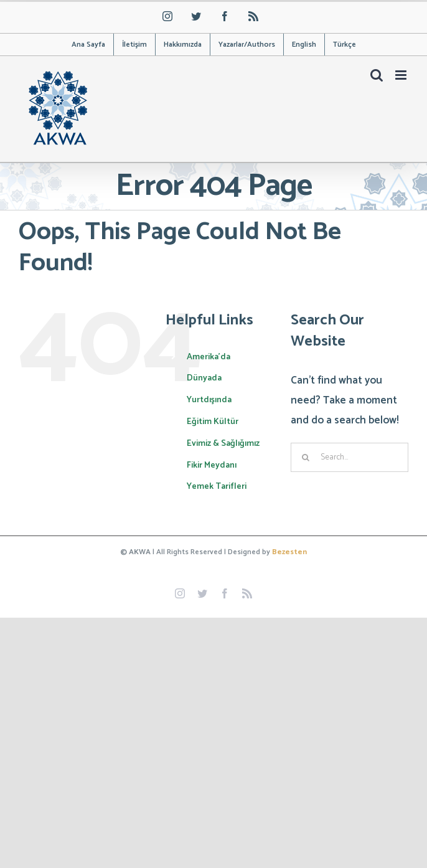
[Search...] (350, 457)
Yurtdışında (209, 400)
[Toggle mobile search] (377, 75)
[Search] (305, 457)
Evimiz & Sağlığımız (223, 444)
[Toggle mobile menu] (402, 75)
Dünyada (204, 378)
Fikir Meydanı (212, 465)
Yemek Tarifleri (217, 487)
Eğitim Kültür (213, 422)
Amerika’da (209, 357)
